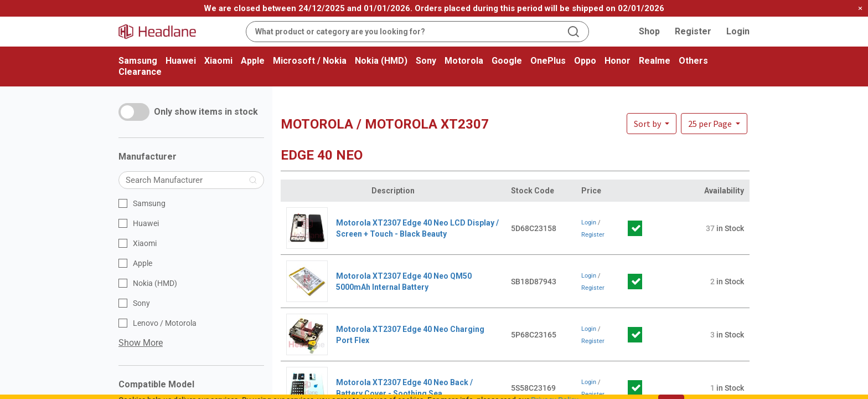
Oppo (585, 61)
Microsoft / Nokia (310, 61)
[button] (714, 124)
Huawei (181, 61)
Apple (253, 61)
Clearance (140, 72)
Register (693, 31)
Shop (649, 31)
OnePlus (548, 61)
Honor (618, 61)
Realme (655, 61)
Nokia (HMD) (381, 61)
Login (738, 31)
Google (507, 61)
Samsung (138, 61)
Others (693, 61)
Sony (426, 61)
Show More (141, 343)
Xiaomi (218, 61)
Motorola (464, 61)
